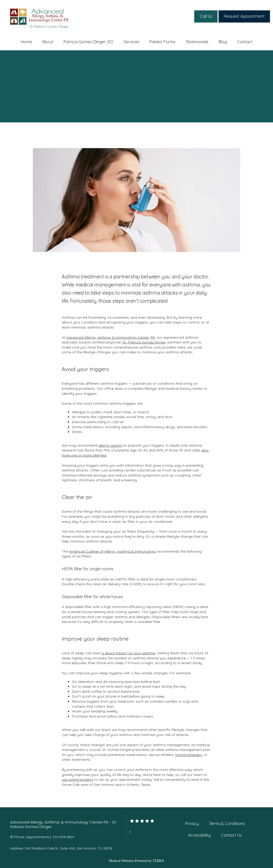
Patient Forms (162, 42)
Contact (245, 42)
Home (26, 42)
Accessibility (199, 835)
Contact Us (231, 835)
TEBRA (158, 861)
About (48, 42)
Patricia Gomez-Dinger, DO (89, 42)
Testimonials (197, 42)
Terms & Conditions (227, 823)
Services (131, 42)
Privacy (192, 823)
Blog (223, 42)
